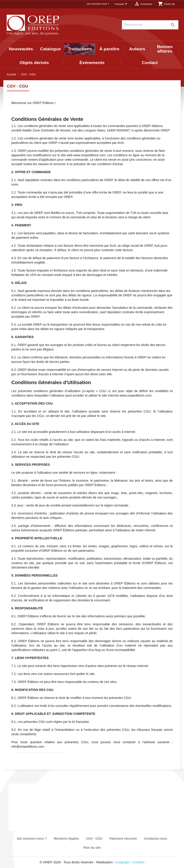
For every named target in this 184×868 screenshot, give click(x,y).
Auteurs (137, 49)
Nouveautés (21, 49)
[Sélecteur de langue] (122, 4)
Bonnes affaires (165, 49)
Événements (92, 63)
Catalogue (50, 49)
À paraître (109, 49)
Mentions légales (66, 839)
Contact (150, 63)
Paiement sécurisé (123, 839)
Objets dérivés (34, 63)
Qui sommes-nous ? (98, 4)
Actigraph (122, 862)
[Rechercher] (150, 25)
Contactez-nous (155, 839)
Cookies (138, 862)
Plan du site (92, 848)
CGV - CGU (94, 839)
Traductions (80, 49)
